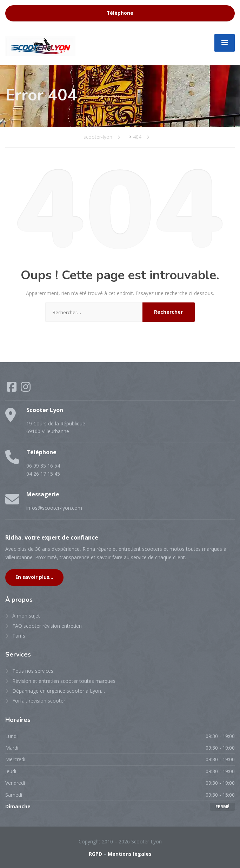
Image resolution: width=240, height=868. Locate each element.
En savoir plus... (34, 577)
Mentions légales (130, 854)
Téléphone (120, 13)
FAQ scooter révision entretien (47, 626)
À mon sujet (26, 616)
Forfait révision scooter (39, 701)
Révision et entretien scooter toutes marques (64, 681)
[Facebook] (12, 389)
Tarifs (19, 636)
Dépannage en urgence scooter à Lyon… (59, 691)
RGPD (95, 854)
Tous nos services (33, 671)
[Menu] (225, 43)
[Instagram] (26, 389)
